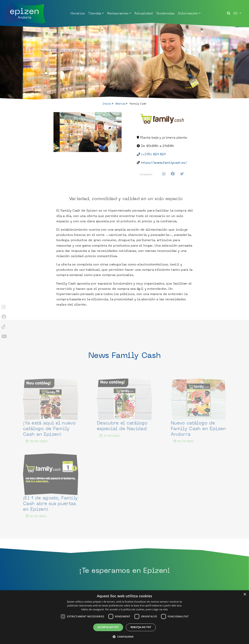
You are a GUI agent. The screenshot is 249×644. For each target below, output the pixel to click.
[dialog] (124, 617)
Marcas (120, 104)
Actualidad (144, 13)
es (236, 13)
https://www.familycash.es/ (164, 163)
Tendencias (165, 13)
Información (188, 13)
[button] (124, 637)
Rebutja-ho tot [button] (141, 627)
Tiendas (95, 13)
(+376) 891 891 (151, 154)
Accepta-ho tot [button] (108, 627)
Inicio (107, 104)
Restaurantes (118, 13)
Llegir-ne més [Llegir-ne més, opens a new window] (160, 609)
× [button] (245, 594)
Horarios (78, 13)
